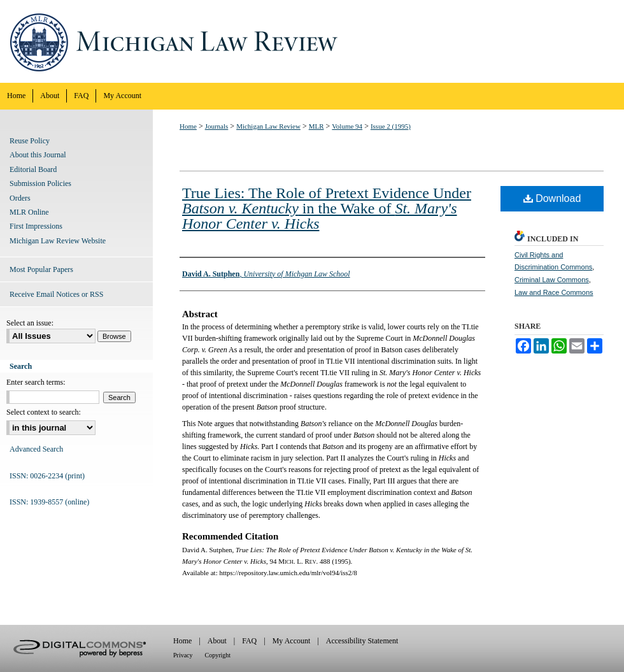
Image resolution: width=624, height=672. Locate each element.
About (217, 641)
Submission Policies (40, 183)
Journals (217, 126)
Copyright (218, 655)
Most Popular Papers (41, 269)
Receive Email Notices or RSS (56, 294)
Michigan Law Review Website (58, 241)
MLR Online (29, 212)
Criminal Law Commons (552, 280)
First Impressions (36, 226)
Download (552, 198)
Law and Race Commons (554, 292)
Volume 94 (347, 126)
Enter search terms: (36, 382)
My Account (292, 641)
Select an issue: (30, 323)
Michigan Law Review (312, 41)
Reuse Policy (30, 141)
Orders (20, 198)
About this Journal (38, 155)
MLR (316, 126)
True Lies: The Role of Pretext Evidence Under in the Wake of (327, 208)
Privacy (183, 655)
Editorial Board (33, 169)
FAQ (249, 641)
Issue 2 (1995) (391, 126)
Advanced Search (36, 449)
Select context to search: (44, 412)
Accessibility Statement (362, 641)
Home (188, 126)
